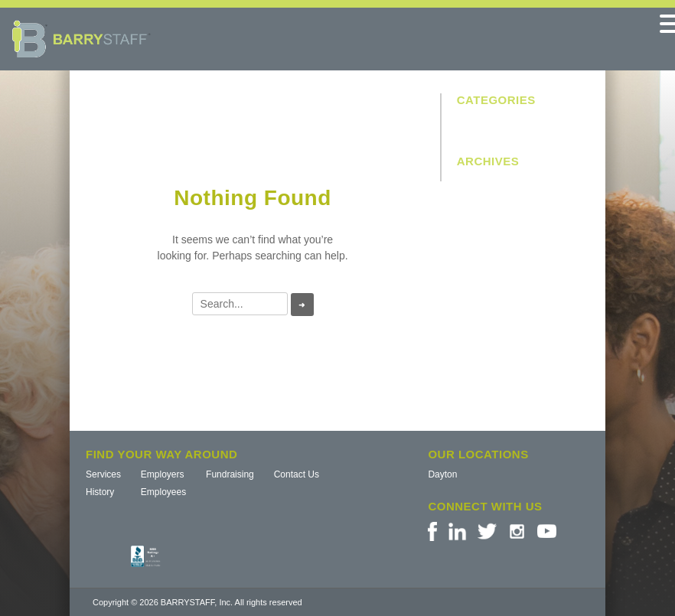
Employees (163, 492)
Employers (163, 474)
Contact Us (297, 474)
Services (103, 474)
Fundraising (230, 474)
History (100, 492)
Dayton (442, 474)
